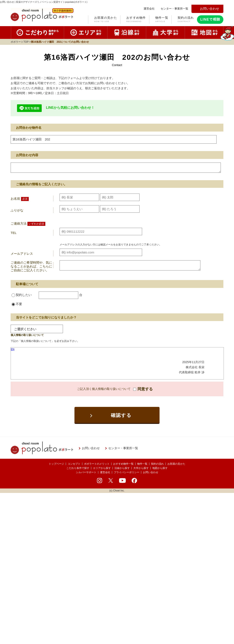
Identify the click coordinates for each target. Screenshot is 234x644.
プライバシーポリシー (127, 472)
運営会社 (105, 472)
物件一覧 (162, 20)
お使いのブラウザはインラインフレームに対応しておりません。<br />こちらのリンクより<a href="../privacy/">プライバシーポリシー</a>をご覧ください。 (117, 363)
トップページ (56, 464)
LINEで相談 (210, 19)
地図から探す (160, 468)
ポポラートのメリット (97, 464)
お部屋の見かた (106, 20)
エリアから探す (102, 468)
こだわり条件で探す (78, 468)
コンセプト (74, 464)
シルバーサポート (86, 472)
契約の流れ (186, 20)
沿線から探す (122, 468)
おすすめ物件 (136, 20)
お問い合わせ (151, 472)
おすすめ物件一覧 (123, 464)
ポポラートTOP (20, 42)
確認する (121, 415)
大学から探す (141, 468)
